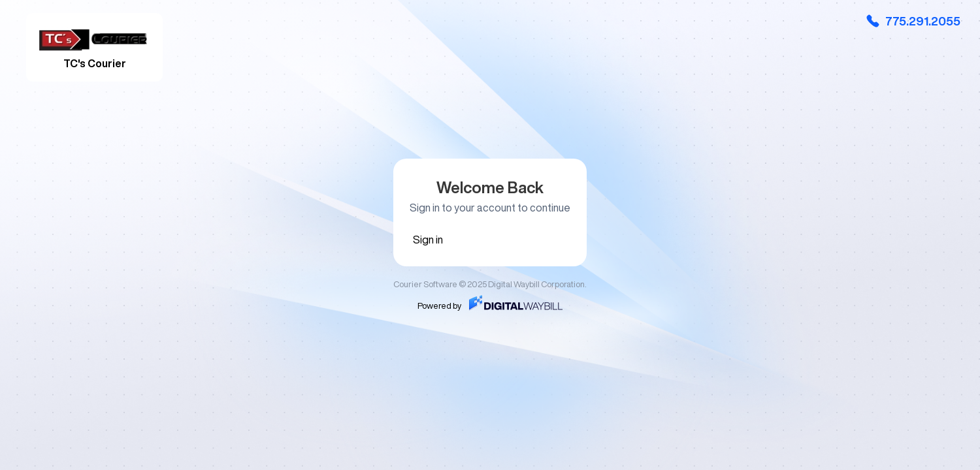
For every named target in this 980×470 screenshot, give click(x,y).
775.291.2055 (913, 21)
